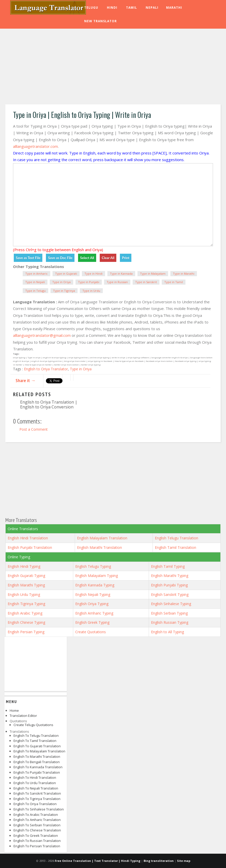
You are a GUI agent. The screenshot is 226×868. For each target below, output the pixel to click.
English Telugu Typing (93, 566)
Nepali (152, 8)
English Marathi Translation (99, 547)
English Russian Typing (170, 622)
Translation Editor (23, 716)
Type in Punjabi (89, 282)
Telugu (91, 8)
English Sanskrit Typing (170, 594)
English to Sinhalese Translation (39, 809)
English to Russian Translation (37, 841)
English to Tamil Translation (35, 741)
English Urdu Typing (24, 594)
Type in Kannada (121, 274)
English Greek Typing (92, 622)
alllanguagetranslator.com (35, 146)
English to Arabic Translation (36, 815)
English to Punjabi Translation (37, 772)
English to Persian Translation (37, 846)
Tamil (131, 8)
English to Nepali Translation (36, 788)
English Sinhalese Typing (171, 604)
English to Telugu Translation (36, 736)
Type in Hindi (93, 274)
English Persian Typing (26, 632)
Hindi (112, 8)
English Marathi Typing (170, 576)
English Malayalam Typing (97, 576)
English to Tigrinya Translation (37, 799)
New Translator (101, 21)
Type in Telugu (35, 291)
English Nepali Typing (93, 594)
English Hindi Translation (28, 538)
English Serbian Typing (169, 613)
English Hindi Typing (24, 566)
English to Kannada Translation (38, 767)
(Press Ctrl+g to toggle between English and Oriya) (58, 250)
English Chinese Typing (26, 622)
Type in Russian (117, 282)
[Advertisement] (113, 67)
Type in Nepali (35, 282)
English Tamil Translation (175, 547)
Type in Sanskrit (146, 282)
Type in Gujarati (66, 274)
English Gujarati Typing (26, 576)
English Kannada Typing (95, 585)
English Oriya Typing (92, 604)
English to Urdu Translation (35, 783)
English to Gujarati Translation (37, 746)
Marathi (174, 8)
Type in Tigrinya (64, 291)
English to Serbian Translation (37, 825)
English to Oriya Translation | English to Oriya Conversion (49, 404)
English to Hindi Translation (35, 777)
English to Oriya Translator (46, 369)
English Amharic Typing (94, 613)
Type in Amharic (36, 274)
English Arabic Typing (25, 613)
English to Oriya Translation (35, 804)
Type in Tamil (174, 282)
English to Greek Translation (36, 836)
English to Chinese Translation (37, 830)
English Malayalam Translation (102, 538)
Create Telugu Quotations (33, 725)
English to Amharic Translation (37, 820)
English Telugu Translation (177, 538)
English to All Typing (167, 632)
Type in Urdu (91, 291)
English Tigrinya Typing (26, 604)
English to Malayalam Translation (39, 751)
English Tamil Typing (168, 566)
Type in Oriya (61, 282)
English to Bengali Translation (37, 762)
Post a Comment (34, 429)
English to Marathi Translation (37, 756)
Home (14, 710)
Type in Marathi (184, 274)
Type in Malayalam (153, 274)
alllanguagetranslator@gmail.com (42, 335)
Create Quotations (91, 632)
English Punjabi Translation (30, 547)
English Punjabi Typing (169, 585)
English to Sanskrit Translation (37, 793)
